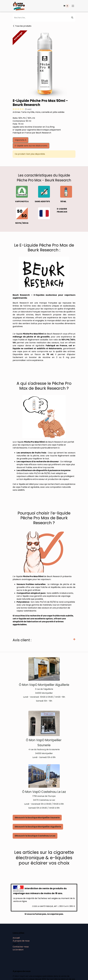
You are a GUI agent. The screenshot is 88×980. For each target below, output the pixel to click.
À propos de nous (21, 941)
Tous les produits (22, 26)
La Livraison (18, 950)
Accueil (16, 938)
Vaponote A (21, 140)
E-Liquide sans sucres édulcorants (31, 146)
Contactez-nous (21, 947)
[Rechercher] (72, 18)
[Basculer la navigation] (73, 6)
